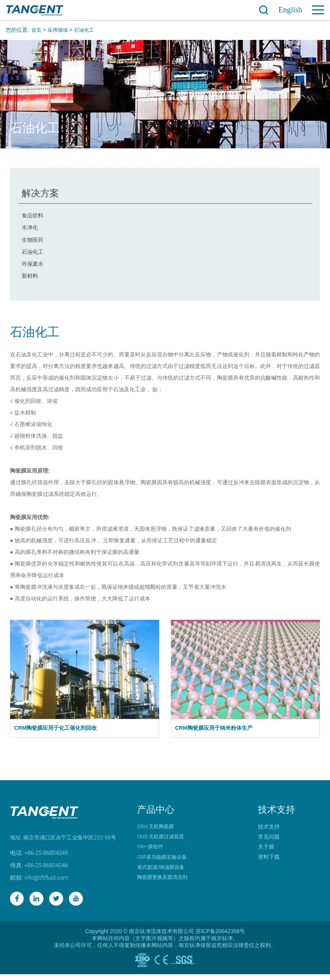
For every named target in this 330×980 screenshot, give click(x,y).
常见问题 (269, 841)
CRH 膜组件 (151, 851)
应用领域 (59, 30)
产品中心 (156, 814)
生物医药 (33, 241)
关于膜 (266, 851)
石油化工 (87, 30)
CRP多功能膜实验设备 (164, 861)
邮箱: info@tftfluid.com (41, 882)
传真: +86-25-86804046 (42, 869)
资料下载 (269, 861)
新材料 (30, 279)
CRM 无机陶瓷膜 (157, 831)
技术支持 (277, 814)
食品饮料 (33, 215)
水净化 (30, 228)
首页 (37, 30)
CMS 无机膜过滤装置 (162, 841)
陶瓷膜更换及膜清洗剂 (164, 881)
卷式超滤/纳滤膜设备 (163, 871)
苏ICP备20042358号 (220, 937)
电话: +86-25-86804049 (42, 857)
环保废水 (33, 266)
